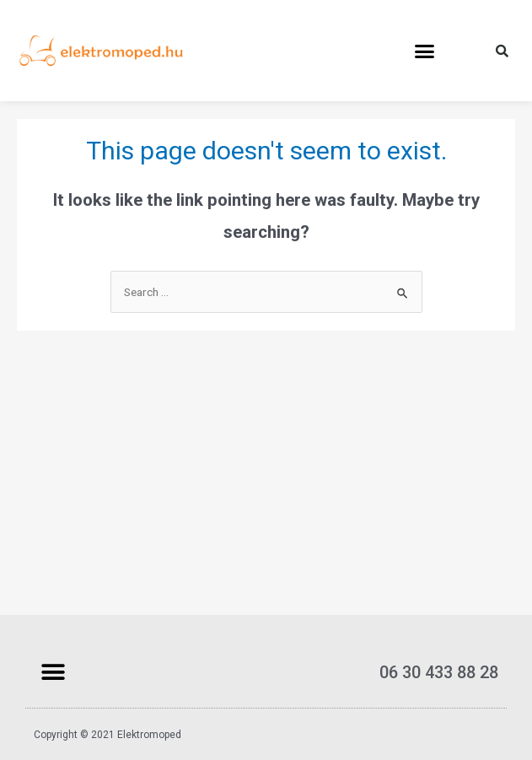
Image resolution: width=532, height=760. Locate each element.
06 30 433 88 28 (439, 672)
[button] (425, 51)
